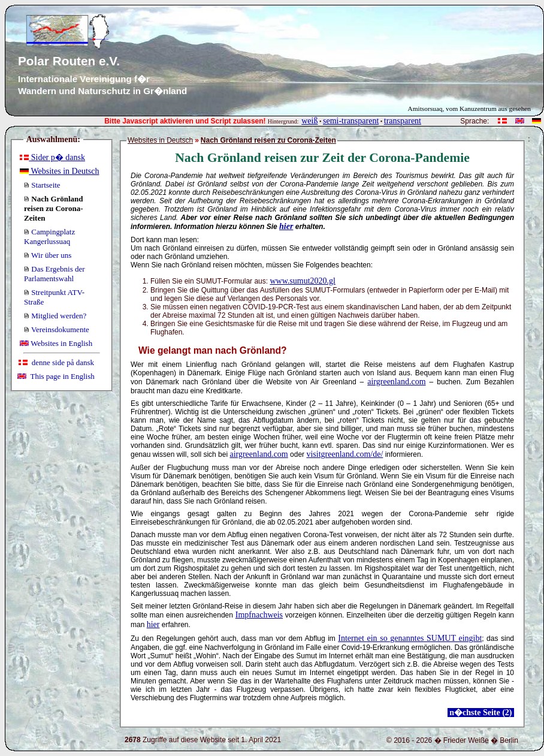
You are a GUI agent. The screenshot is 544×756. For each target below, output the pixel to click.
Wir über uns (48, 255)
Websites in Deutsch (59, 171)
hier (286, 226)
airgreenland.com (396, 382)
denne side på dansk (56, 362)
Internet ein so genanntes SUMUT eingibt (410, 638)
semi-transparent (351, 121)
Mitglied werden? (55, 316)
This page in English (56, 376)
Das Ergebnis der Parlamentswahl (55, 274)
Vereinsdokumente (57, 329)
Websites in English (56, 343)
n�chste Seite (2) (481, 713)
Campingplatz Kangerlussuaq (49, 237)
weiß (309, 121)
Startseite (42, 185)
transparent (403, 121)
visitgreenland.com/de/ (344, 454)
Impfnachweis (259, 615)
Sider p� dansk (52, 157)
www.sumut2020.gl (303, 281)
